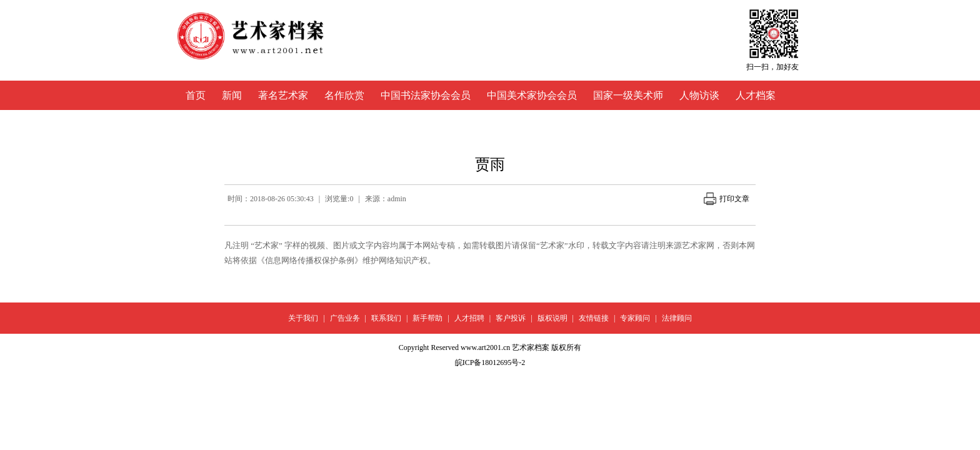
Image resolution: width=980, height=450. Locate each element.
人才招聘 (469, 318)
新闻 (232, 95)
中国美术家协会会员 (532, 95)
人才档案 (756, 95)
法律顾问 (677, 318)
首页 (196, 95)
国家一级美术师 (628, 95)
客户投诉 (511, 318)
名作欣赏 (344, 95)
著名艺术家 (283, 95)
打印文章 (727, 199)
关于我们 (303, 318)
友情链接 (594, 318)
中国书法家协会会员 (426, 95)
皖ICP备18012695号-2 (490, 362)
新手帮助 (427, 318)
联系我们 (386, 318)
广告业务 (345, 318)
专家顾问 (635, 318)
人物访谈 (699, 95)
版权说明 (552, 318)
